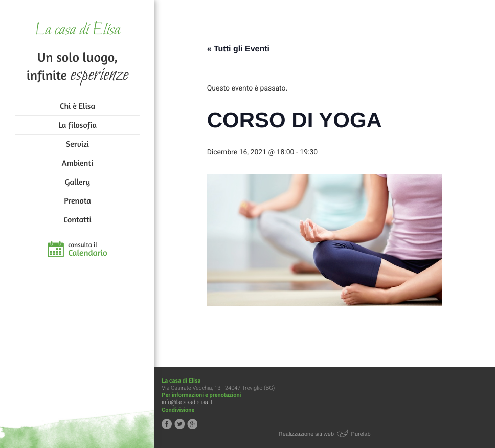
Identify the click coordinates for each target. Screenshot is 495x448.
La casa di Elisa (77, 30)
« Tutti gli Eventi (239, 49)
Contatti (77, 219)
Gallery (77, 182)
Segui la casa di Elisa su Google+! (193, 424)
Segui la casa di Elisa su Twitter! (181, 424)
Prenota (77, 200)
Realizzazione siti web (307, 434)
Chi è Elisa (77, 106)
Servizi (77, 144)
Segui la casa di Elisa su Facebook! (168, 424)
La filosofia (77, 125)
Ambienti (77, 163)
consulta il (88, 250)
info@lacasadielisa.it (188, 402)
